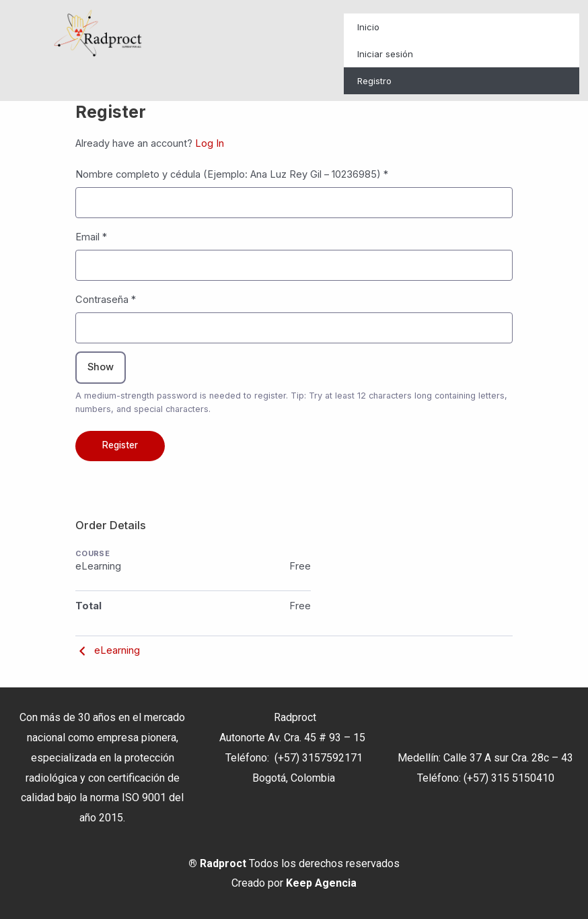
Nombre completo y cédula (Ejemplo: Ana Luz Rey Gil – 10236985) (232, 174)
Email (91, 237)
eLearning (108, 650)
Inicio (368, 27)
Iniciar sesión (385, 54)
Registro (374, 81)
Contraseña (106, 300)
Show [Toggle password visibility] (101, 367)
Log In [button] (210, 143)
